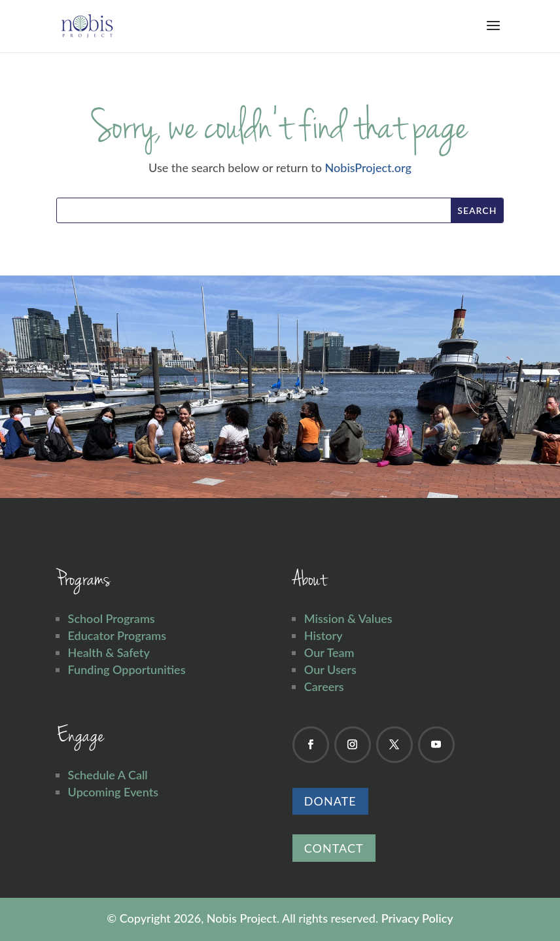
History (324, 635)
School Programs (112, 618)
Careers (324, 686)
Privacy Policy (417, 918)
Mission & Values (348, 618)
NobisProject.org (368, 168)
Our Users (330, 669)
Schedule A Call (108, 775)
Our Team (329, 652)
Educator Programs (117, 635)
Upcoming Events (113, 792)
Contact (334, 848)
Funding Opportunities (127, 669)
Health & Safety (109, 652)
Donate (330, 801)
